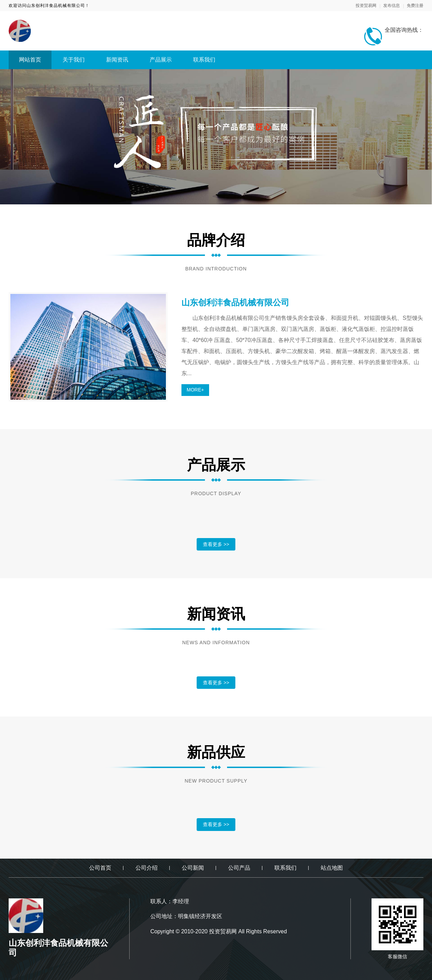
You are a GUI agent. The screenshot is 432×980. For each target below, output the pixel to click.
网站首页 (30, 60)
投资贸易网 (366, 6)
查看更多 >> (216, 544)
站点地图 (332, 868)
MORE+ (195, 390)
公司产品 (239, 868)
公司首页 (100, 868)
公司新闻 (193, 868)
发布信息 (392, 6)
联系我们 (204, 60)
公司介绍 (147, 868)
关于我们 (74, 60)
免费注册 (415, 6)
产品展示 (161, 60)
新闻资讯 (117, 60)
